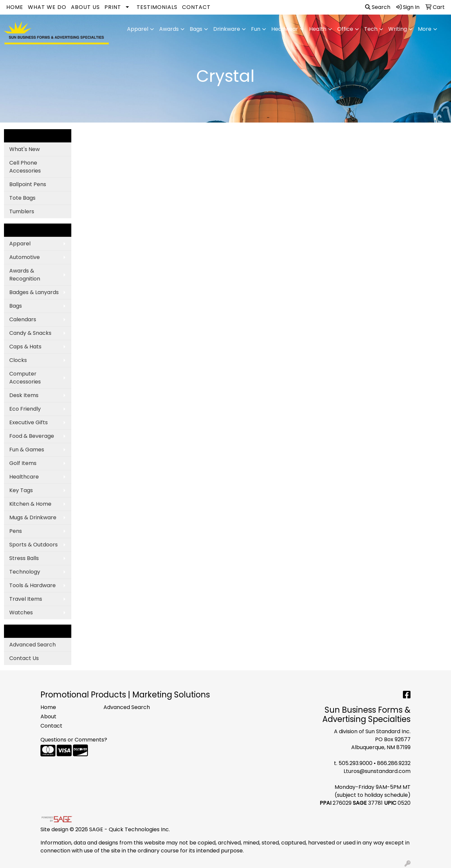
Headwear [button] (285, 29)
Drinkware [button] (227, 29)
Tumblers (22, 211)
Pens (16, 531)
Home (15, 7)
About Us (85, 7)
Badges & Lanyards (34, 292)
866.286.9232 (394, 763)
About (48, 716)
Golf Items (23, 463)
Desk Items (24, 395)
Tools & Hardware (32, 585)
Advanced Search (32, 645)
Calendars (23, 319)
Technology (25, 572)
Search (378, 7)
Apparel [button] (138, 29)
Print (113, 7)
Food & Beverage (32, 436)
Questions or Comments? (74, 740)
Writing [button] (398, 29)
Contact (196, 7)
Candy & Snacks (30, 333)
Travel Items (26, 599)
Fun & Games (27, 450)
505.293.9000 (355, 763)
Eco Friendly (25, 409)
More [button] (425, 29)
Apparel (20, 244)
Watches (21, 613)
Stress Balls (24, 558)
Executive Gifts (29, 422)
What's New (25, 149)
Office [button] (345, 29)
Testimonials (157, 7)
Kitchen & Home (30, 504)
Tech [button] (371, 29)
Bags (16, 306)
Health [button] (318, 29)
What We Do (47, 7)
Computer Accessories (25, 378)
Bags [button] (196, 29)
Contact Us (24, 658)
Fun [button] (256, 29)
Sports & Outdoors (33, 545)
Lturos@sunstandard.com (377, 771)
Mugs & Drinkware (33, 517)
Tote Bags (22, 198)
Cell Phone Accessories (25, 167)
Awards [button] (169, 29)
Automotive (25, 257)
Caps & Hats (25, 347)
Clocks (18, 360)
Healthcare (24, 477)
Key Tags (21, 490)
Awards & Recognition (25, 275)
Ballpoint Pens (28, 184)
